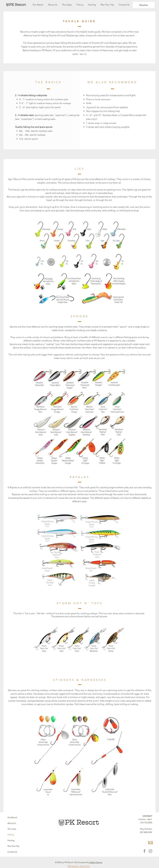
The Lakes (12, 829)
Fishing (11, 835)
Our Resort (12, 817)
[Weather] (144, 5)
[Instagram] (150, 851)
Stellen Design (96, 862)
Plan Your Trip (13, 846)
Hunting (11, 840)
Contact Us (12, 852)
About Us (12, 823)
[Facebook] (144, 851)
